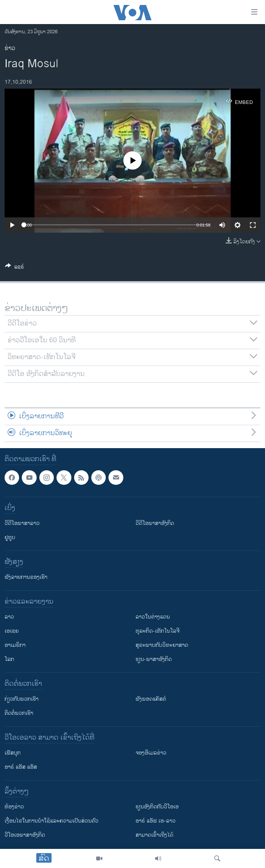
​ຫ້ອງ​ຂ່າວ (14, 807)
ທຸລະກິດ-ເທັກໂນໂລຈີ (158, 631)
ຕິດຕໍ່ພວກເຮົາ (19, 713)
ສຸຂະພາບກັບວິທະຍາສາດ (162, 645)
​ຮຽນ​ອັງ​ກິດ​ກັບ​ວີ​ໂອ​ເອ (157, 807)
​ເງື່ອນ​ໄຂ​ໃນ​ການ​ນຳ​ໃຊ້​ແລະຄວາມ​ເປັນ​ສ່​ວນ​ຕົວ (52, 821)
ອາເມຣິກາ (15, 645)
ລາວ (9, 617)
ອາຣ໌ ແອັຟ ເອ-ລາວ (156, 821)
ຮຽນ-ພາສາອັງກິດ (154, 660)
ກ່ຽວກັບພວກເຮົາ (22, 699)
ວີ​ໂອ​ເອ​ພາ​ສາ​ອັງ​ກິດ (25, 835)
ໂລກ (9, 660)
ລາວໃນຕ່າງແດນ (153, 617)
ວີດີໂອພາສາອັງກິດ (155, 524)
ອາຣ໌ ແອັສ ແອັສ (21, 767)
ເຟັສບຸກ (13, 753)
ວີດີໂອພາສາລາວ (22, 524)
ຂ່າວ (10, 48)
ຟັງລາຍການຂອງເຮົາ (26, 577)
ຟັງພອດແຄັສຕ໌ (151, 699)
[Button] (15, 268)
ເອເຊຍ (12, 631)
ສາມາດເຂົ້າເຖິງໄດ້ (154, 835)
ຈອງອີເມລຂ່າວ (151, 753)
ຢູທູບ (10, 538)
